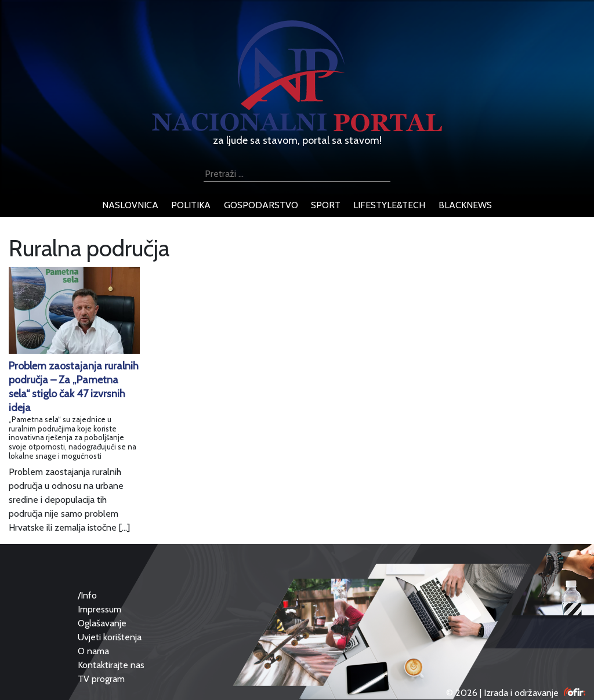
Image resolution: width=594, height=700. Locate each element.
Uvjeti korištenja (110, 637)
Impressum (99, 609)
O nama (93, 651)
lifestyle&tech (389, 205)
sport (326, 205)
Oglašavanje (102, 623)
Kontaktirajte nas (111, 665)
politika (191, 205)
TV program (101, 679)
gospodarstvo (261, 205)
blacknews (465, 205)
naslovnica (130, 205)
